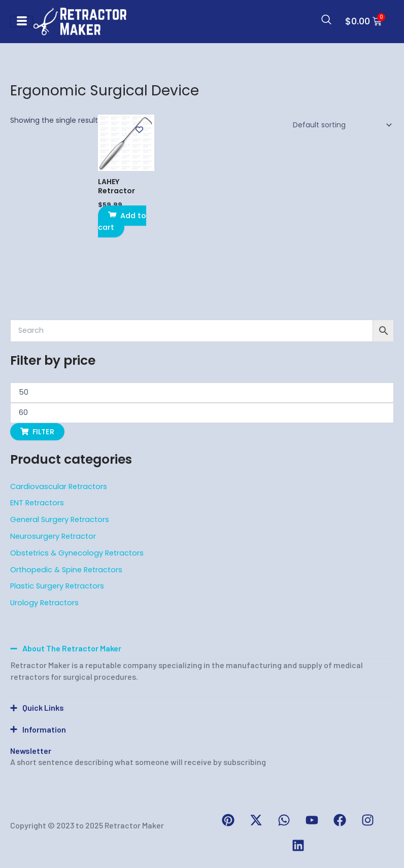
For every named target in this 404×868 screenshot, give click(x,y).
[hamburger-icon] (22, 22)
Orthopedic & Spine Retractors (66, 570)
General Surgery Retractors (60, 519)
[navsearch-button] (326, 21)
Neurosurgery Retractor (53, 536)
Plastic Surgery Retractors (57, 586)
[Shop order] (341, 125)
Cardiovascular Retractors (59, 487)
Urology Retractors (44, 603)
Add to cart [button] (122, 221)
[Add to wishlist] (139, 130)
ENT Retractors (37, 503)
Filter (43, 432)
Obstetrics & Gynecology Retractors (77, 553)
